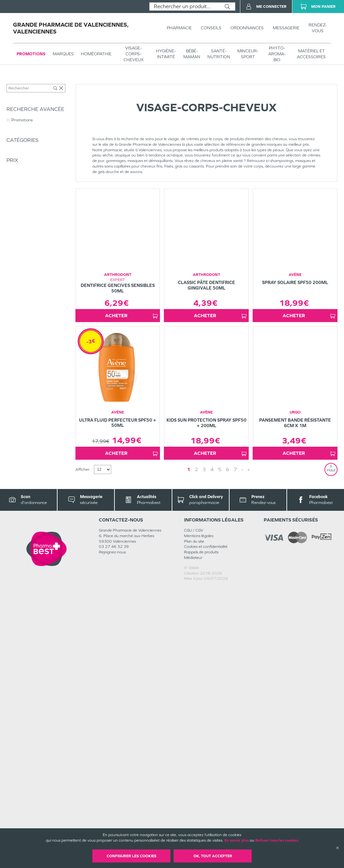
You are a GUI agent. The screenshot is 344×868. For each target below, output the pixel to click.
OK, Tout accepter (213, 856)
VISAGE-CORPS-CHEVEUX (134, 54)
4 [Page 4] (212, 750)
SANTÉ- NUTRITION (219, 54)
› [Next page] (242, 750)
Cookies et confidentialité (206, 827)
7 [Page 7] (235, 750)
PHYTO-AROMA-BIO (277, 54)
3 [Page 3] (204, 750)
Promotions (31, 54)
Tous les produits (21, 82)
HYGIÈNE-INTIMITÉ (166, 54)
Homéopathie (96, 54)
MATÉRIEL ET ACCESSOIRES (311, 54)
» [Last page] (249, 750)
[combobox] (185, 7)
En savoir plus (237, 840)
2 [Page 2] (196, 750)
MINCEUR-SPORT (248, 54)
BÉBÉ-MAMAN (192, 54)
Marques (63, 54)
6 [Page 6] (228, 750)
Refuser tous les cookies (277, 840)
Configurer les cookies (132, 856)
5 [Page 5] (220, 750)
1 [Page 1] (189, 750)
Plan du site (194, 822)
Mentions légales (199, 817)
